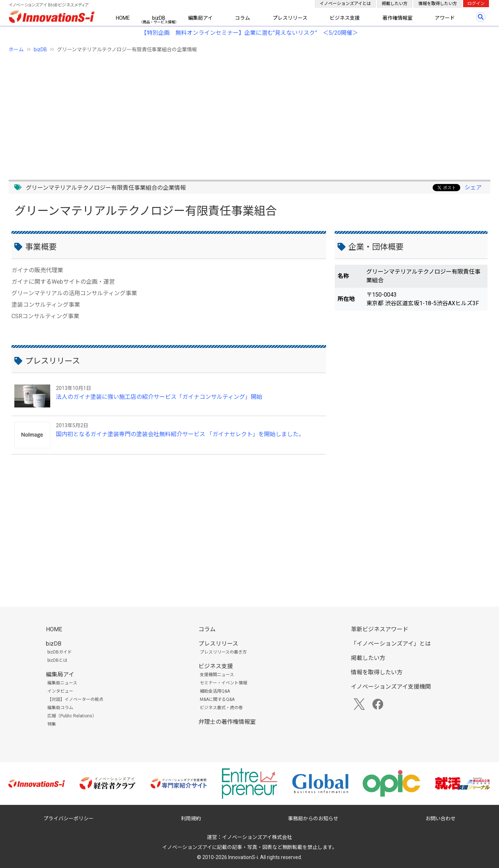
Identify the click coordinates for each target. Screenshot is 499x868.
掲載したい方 (395, 4)
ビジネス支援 (345, 18)
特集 (52, 724)
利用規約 (191, 819)
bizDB (159, 18)
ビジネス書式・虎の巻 (221, 708)
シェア (473, 187)
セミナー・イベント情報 (223, 683)
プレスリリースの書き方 (223, 652)
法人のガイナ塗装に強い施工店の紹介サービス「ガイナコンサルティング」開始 (159, 397)
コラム (243, 18)
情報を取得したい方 (438, 4)
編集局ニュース (62, 683)
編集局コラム (60, 708)
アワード (445, 18)
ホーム (16, 49)
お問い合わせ (441, 819)
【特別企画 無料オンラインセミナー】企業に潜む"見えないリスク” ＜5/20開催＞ (249, 33)
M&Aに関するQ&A (217, 699)
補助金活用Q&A (215, 691)
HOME (123, 18)
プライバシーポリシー (69, 819)
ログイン (476, 4)
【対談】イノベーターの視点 (75, 699)
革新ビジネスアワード (380, 629)
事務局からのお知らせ (313, 819)
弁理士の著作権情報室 (227, 722)
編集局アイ (200, 18)
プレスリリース (290, 18)
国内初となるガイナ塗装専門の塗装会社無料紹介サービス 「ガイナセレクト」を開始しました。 (180, 434)
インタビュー (60, 691)
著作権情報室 (397, 18)
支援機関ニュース (217, 675)
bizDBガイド (60, 652)
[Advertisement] (224, 112)
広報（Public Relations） (72, 716)
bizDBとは (57, 660)
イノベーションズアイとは (345, 4)
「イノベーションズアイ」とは (391, 644)
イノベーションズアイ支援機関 (391, 687)
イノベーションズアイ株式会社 (257, 837)
